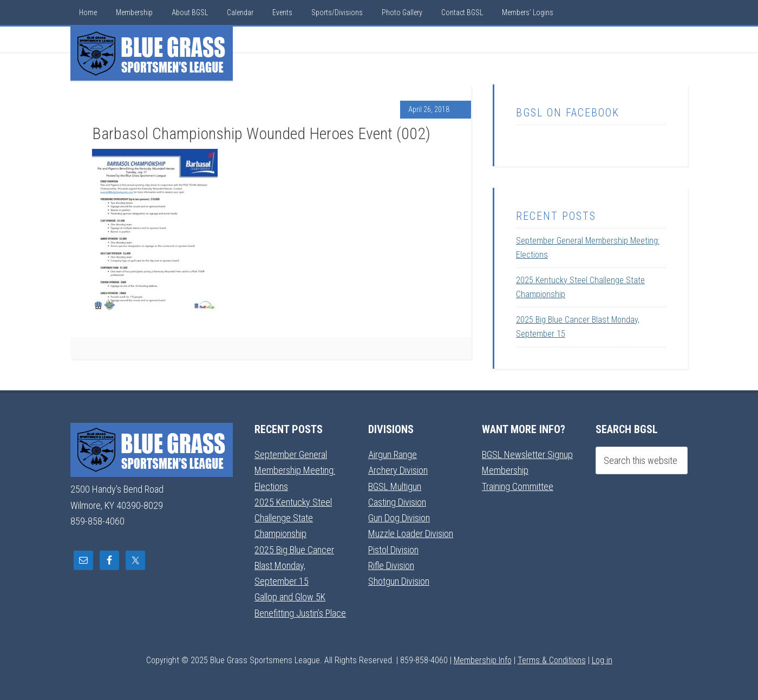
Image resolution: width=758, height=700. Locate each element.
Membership (505, 470)
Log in (602, 660)
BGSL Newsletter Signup (527, 454)
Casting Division (397, 502)
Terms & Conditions (552, 660)
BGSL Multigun (395, 486)
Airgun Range (393, 454)
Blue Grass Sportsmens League (152, 54)
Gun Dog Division (399, 518)
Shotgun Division (399, 581)
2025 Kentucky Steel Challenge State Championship (293, 518)
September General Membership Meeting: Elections (295, 470)
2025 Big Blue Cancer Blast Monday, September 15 (294, 566)
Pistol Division (393, 550)
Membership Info (483, 660)
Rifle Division (391, 565)
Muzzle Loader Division (411, 534)
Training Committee (518, 486)
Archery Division (398, 470)
